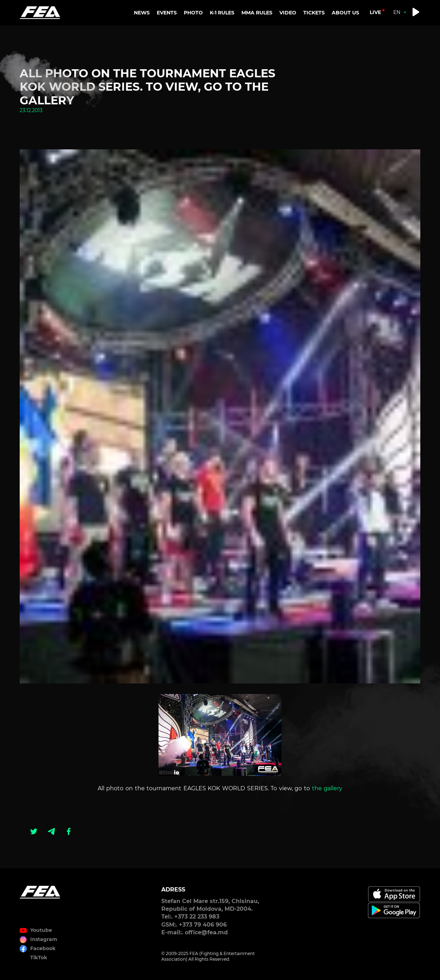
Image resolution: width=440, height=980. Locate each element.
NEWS (142, 13)
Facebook (43, 948)
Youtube (41, 930)
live (375, 12)
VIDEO (288, 13)
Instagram (44, 939)
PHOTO (193, 13)
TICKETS (314, 13)
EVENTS (167, 13)
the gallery (327, 788)
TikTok (39, 958)
